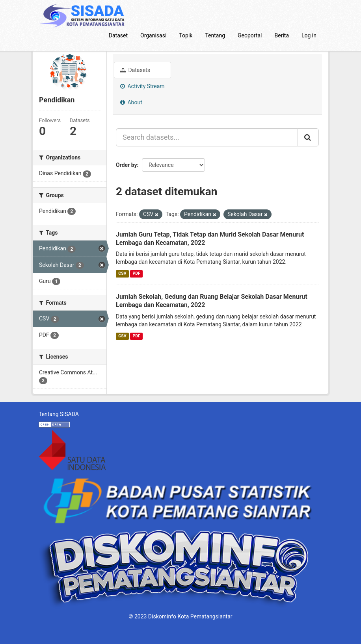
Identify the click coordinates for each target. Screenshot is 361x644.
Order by (127, 165)
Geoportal (250, 35)
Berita (282, 35)
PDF (137, 273)
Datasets (135, 70)
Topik (186, 35)
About (131, 102)
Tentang (215, 35)
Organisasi (153, 35)
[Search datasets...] (207, 137)
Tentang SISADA (59, 414)
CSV (122, 273)
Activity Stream (142, 86)
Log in (309, 35)
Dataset (118, 35)
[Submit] (308, 137)
